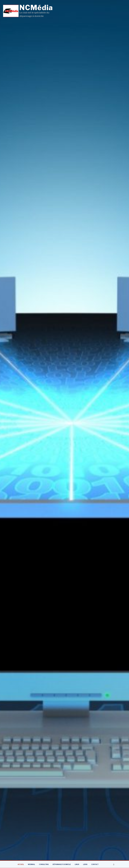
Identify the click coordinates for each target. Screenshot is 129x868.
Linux (77, 864)
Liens (85, 864)
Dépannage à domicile (62, 864)
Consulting (44, 864)
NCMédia (36, 8)
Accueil (21, 864)
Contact (95, 864)
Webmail (31, 864)
